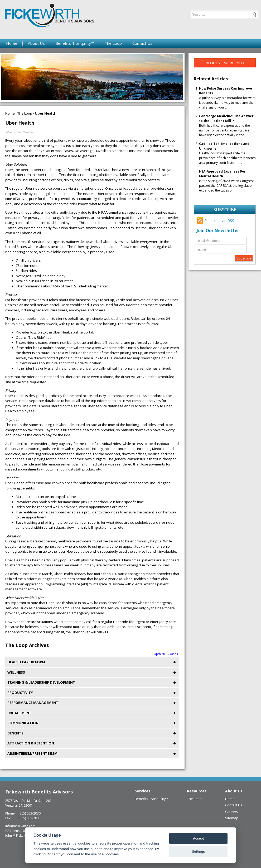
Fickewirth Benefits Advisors (39, 792)
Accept (198, 838)
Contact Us (142, 43)
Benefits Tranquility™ (75, 43)
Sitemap (232, 818)
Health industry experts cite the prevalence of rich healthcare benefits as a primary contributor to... (227, 153)
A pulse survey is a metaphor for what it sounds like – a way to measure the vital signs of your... (227, 98)
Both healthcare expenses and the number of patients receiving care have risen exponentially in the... (226, 126)
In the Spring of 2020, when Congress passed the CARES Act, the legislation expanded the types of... (227, 181)
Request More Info (225, 63)
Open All (159, 654)
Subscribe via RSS (215, 221)
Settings (198, 852)
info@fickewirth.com (20, 826)
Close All (173, 654)
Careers (232, 812)
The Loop (113, 43)
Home (12, 43)
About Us (36, 43)
